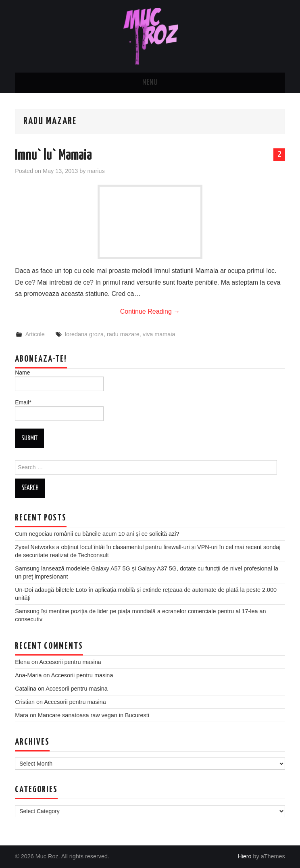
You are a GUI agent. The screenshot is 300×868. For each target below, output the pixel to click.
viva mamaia (159, 334)
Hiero (244, 856)
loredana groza (84, 334)
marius (96, 171)
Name (59, 380)
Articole (35, 334)
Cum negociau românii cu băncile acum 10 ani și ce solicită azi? (97, 534)
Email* (59, 410)
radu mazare (123, 334)
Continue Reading (150, 311)
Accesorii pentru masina (70, 662)
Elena (22, 662)
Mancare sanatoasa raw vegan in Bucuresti (94, 715)
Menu (150, 83)
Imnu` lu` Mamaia (53, 156)
